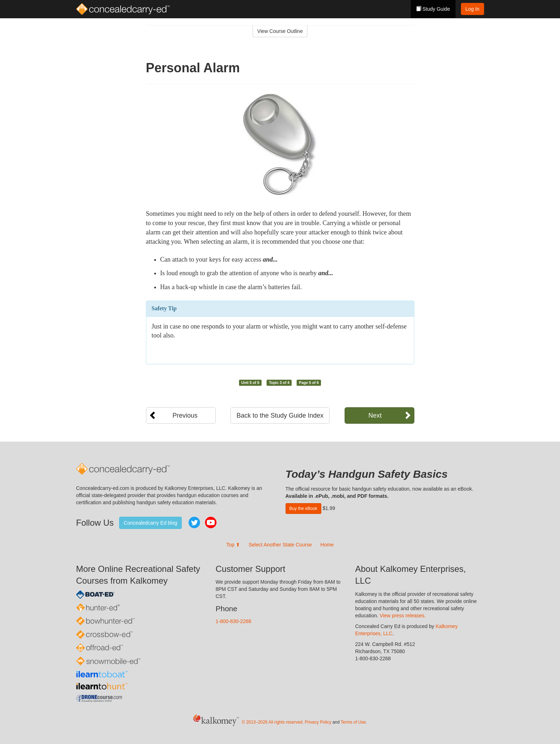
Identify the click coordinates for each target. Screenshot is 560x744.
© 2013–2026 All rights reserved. (273, 722)
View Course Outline (280, 31)
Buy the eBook (303, 509)
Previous (185, 415)
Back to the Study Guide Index (280, 415)
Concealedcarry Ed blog (150, 523)
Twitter (194, 522)
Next (375, 415)
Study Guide (433, 9)
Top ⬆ (233, 545)
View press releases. (403, 616)
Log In (473, 9)
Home (327, 545)
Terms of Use (353, 722)
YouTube (211, 522)
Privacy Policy (318, 722)
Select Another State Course (280, 545)
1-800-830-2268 (234, 621)
